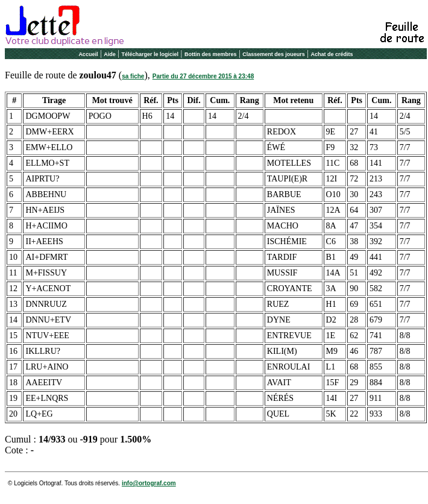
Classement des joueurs (274, 54)
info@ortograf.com (149, 483)
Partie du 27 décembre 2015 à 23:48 (203, 76)
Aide (110, 54)
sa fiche (133, 76)
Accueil (88, 54)
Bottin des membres (211, 54)
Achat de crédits (332, 54)
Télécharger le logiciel (150, 54)
